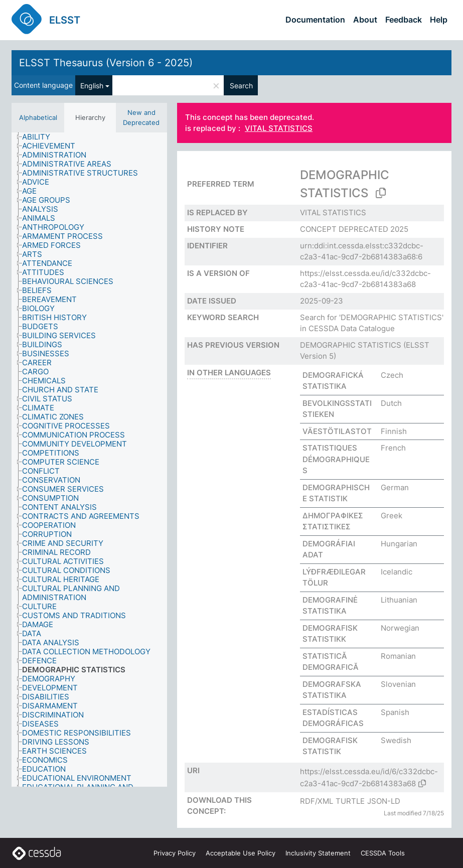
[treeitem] (40, 137)
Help (439, 20)
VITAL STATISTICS (279, 129)
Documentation (315, 20)
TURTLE (350, 801)
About (365, 20)
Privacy (175, 853)
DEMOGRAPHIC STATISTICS (351, 345)
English (92, 86)
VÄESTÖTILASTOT (337, 431)
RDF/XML (317, 801)
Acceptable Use (241, 853)
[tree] (89, 460)
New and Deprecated (141, 117)
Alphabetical (38, 117)
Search (241, 86)
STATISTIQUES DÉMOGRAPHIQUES (336, 459)
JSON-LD (384, 801)
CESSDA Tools (383, 853)
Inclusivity (318, 853)
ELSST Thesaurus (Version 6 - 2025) (106, 63)
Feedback (404, 20)
